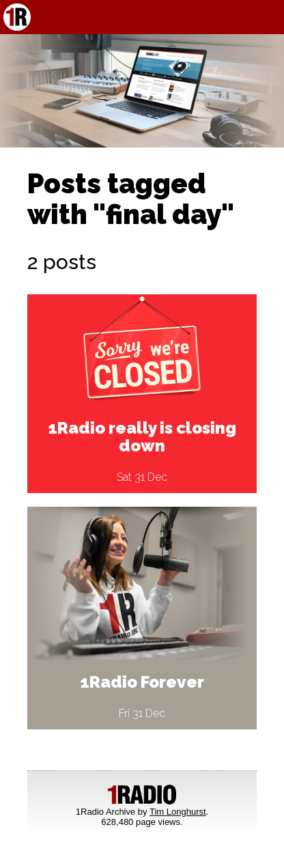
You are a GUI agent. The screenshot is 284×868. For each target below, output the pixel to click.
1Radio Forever (142, 682)
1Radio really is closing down (142, 437)
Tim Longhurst (178, 812)
